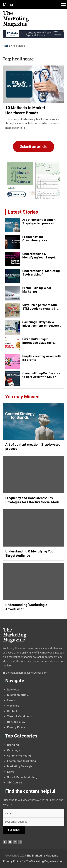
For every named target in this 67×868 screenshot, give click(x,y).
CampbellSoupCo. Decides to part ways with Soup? (41, 375)
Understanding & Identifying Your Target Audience (39, 257)
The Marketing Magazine (42, 856)
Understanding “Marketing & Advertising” (41, 273)
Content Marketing (19, 756)
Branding (13, 745)
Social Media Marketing (22, 777)
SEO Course (15, 783)
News (11, 772)
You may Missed (22, 397)
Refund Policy (16, 722)
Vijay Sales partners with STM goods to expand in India (40, 309)
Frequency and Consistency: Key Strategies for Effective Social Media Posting (39, 242)
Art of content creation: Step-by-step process (39, 221)
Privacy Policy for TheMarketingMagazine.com (33, 861)
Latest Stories (23, 212)
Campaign (14, 750)
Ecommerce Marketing (22, 761)
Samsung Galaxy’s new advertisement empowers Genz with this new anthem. (42, 326)
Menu (8, 5)
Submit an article (34, 147)
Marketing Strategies (20, 766)
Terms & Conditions (19, 717)
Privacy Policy (16, 727)
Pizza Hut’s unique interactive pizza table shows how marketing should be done (38, 345)
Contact (12, 711)
